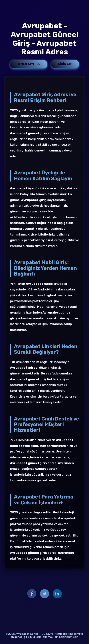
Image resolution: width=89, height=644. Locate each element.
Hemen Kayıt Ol (29, 64)
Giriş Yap (65, 64)
